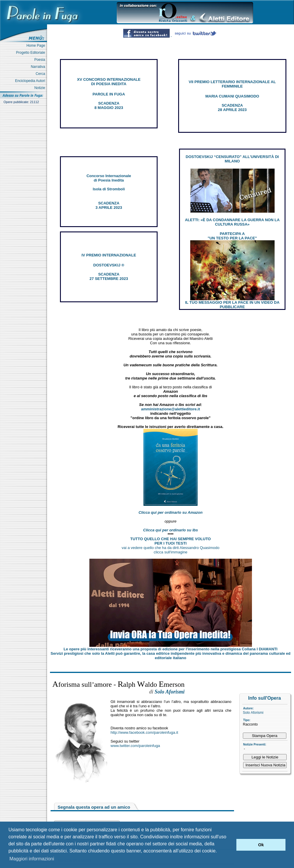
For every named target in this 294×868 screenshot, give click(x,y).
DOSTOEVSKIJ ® (109, 265)
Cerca (41, 74)
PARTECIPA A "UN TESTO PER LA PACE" (232, 236)
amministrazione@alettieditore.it (171, 409)
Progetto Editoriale (32, 53)
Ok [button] (261, 845)
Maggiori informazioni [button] (32, 859)
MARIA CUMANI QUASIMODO (232, 96)
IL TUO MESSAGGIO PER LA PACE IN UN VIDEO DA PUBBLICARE (232, 305)
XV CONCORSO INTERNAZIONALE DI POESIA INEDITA (109, 82)
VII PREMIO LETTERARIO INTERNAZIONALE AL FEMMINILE (232, 84)
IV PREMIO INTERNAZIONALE (109, 255)
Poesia (41, 60)
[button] (230, 845)
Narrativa (39, 67)
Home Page (37, 46)
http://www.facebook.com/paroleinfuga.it (144, 732)
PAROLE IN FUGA (109, 94)
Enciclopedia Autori (31, 81)
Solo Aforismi (253, 713)
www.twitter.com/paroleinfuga (135, 746)
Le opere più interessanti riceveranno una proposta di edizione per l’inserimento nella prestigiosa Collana (170, 649)
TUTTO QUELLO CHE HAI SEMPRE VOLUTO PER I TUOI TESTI (171, 541)
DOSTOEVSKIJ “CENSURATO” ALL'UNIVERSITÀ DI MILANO (232, 159)
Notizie (41, 88)
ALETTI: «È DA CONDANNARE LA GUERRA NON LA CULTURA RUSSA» (232, 222)
